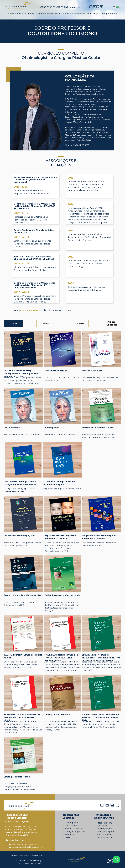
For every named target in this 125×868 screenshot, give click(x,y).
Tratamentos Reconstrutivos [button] (75, 14)
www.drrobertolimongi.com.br (22, 844)
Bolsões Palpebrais (74, 829)
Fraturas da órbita (105, 835)
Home (11, 14)
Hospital (97, 14)
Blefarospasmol (104, 837)
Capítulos (79, 323)
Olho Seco (102, 826)
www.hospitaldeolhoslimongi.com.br (24, 847)
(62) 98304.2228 (72, 7)
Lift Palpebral (71, 826)
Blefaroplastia (72, 823)
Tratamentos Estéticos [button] (47, 14)
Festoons (69, 834)
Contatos (113, 14)
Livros (46, 323)
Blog (104, 14)
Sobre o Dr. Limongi (25, 14)
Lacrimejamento (105, 829)
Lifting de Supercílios (75, 832)
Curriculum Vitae (29, 310)
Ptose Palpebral (104, 823)
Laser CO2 (70, 837)
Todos (14, 323)
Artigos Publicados (111, 323)
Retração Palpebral (106, 832)
